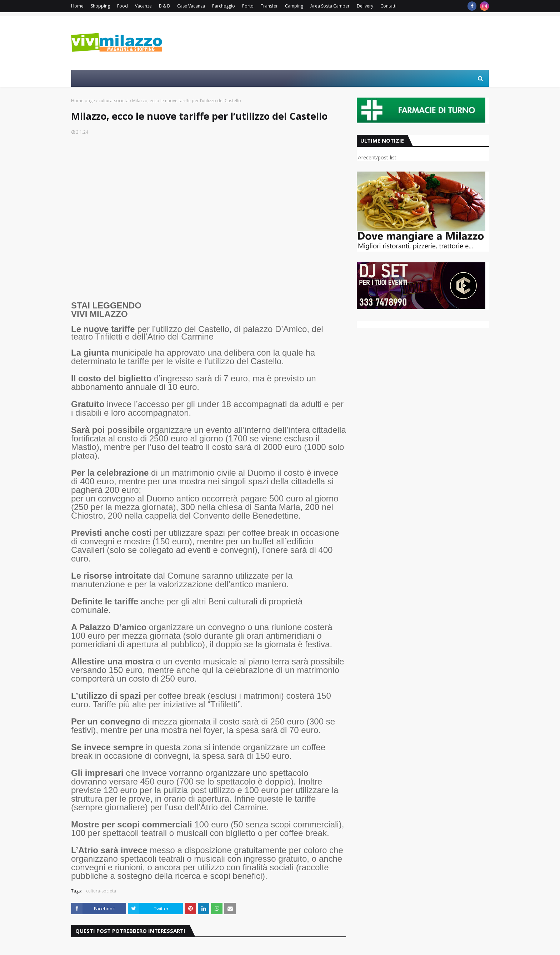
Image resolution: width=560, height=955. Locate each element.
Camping (294, 6)
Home (77, 6)
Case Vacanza (191, 6)
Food (122, 6)
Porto (248, 6)
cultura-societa (114, 101)
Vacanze (143, 6)
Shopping (100, 6)
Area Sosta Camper (330, 6)
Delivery (365, 6)
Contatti (388, 6)
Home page (83, 101)
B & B (164, 6)
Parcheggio (224, 6)
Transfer (269, 6)
